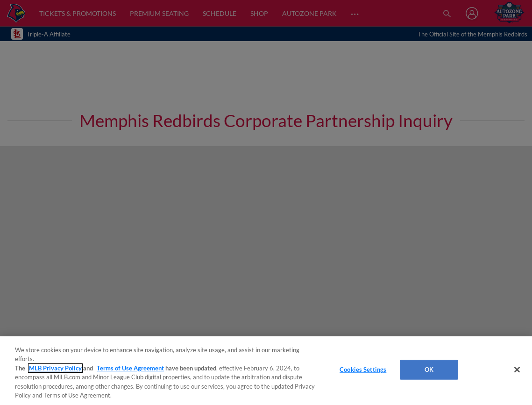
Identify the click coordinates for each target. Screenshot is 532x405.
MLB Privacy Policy (55, 368)
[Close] (517, 370)
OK (429, 369)
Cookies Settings (363, 369)
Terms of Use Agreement (130, 368)
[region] (266, 371)
